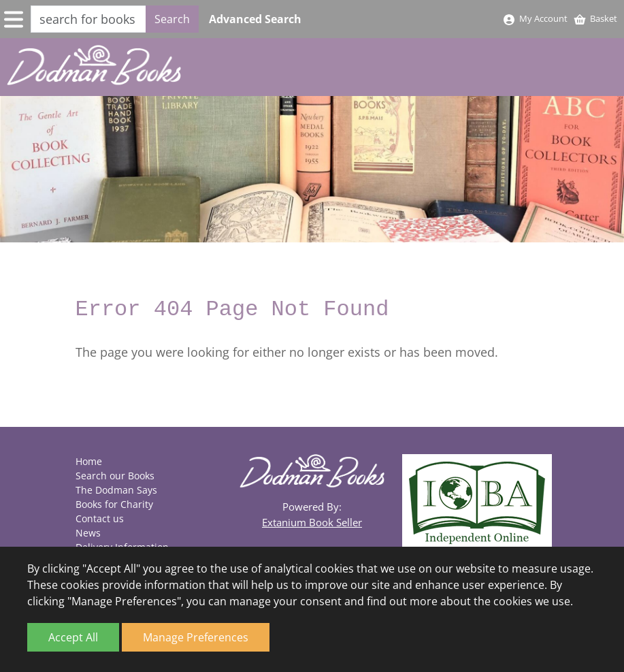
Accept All (73, 637)
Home (89, 461)
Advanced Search (255, 19)
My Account (535, 18)
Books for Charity (114, 504)
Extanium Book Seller (312, 522)
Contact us (100, 518)
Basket (595, 18)
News (88, 533)
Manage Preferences (196, 637)
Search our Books (115, 476)
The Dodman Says (116, 490)
